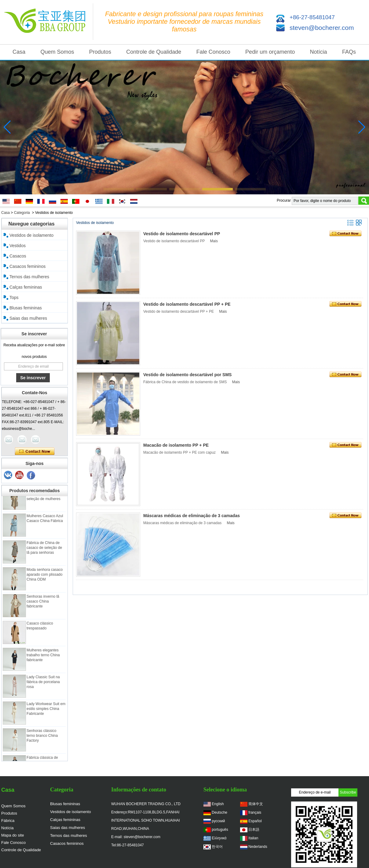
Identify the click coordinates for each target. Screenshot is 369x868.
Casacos (18, 256)
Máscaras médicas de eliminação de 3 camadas (192, 516)
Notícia (319, 52)
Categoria (22, 213)
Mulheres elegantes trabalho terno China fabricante (43, 657)
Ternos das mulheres (29, 277)
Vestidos (18, 246)
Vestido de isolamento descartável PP (182, 234)
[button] (119, 189)
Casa (19, 52)
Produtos (100, 52)
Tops (14, 297)
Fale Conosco (213, 52)
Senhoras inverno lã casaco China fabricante (43, 603)
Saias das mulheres (28, 318)
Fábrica (8, 821)
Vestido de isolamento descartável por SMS (187, 375)
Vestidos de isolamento (31, 235)
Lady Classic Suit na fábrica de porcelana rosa (43, 683)
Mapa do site (13, 835)
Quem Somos (57, 52)
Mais (214, 241)
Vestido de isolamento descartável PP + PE (187, 304)
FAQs (349, 52)
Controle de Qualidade (154, 52)
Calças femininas (26, 287)
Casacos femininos (27, 266)
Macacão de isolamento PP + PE (176, 445)
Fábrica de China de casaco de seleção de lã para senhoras (44, 549)
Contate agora (35, 452)
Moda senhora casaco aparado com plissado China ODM (45, 576)
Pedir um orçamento (270, 52)
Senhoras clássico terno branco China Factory (42, 737)
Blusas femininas (26, 308)
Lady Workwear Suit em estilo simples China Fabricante (46, 710)
